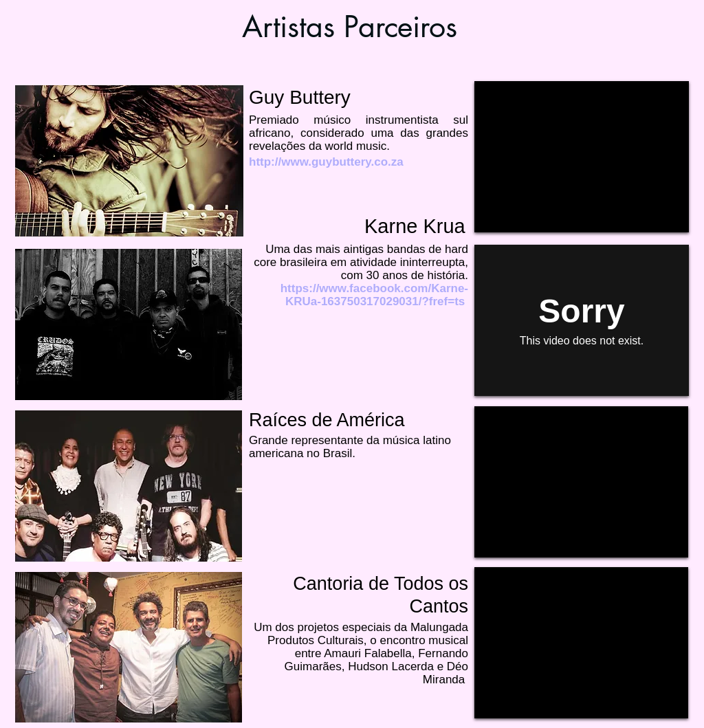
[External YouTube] (582, 157)
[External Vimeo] (582, 320)
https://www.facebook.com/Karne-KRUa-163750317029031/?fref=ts (374, 295)
